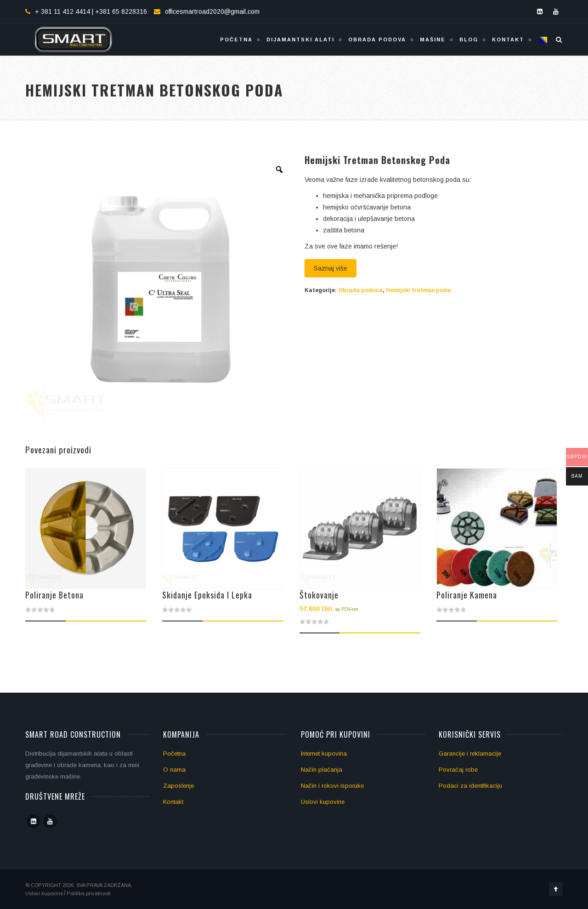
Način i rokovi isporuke (332, 786)
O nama (174, 770)
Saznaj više (331, 268)
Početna (236, 40)
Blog (469, 40)
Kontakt (508, 40)
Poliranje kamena (467, 595)
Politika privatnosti (89, 893)
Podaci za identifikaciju (470, 786)
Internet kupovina (324, 754)
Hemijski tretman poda (418, 290)
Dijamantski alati (300, 40)
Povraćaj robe (458, 770)
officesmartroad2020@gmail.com (212, 11)
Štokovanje (319, 595)
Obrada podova (377, 40)
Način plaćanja (322, 770)
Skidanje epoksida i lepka (207, 595)
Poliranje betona (54, 595)
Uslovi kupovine (323, 802)
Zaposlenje (178, 786)
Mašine (433, 40)
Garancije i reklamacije (470, 754)
